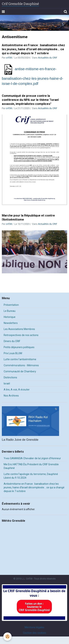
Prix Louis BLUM (13, 353)
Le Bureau (10, 311)
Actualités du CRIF (48, 58)
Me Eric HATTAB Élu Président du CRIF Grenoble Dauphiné (31, 466)
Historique (10, 317)
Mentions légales (34, 627)
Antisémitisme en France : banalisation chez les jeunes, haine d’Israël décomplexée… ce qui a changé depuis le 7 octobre (33, 49)
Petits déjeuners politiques (19, 347)
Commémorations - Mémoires (21, 365)
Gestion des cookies (34, 633)
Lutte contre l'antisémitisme (20, 359)
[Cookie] (7, 637)
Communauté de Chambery (20, 371)
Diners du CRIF (12, 341)
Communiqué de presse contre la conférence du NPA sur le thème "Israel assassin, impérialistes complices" (30, 100)
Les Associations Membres (19, 329)
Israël (7, 384)
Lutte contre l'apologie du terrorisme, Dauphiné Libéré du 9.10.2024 (31, 476)
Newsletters (11, 323)
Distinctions (10, 377)
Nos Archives (11, 396)
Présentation (11, 305)
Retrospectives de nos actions (21, 335)
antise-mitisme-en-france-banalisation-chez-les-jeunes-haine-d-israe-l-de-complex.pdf (33, 76)
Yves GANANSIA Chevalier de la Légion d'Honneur (32, 458)
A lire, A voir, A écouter (17, 390)
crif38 (9, 58)
